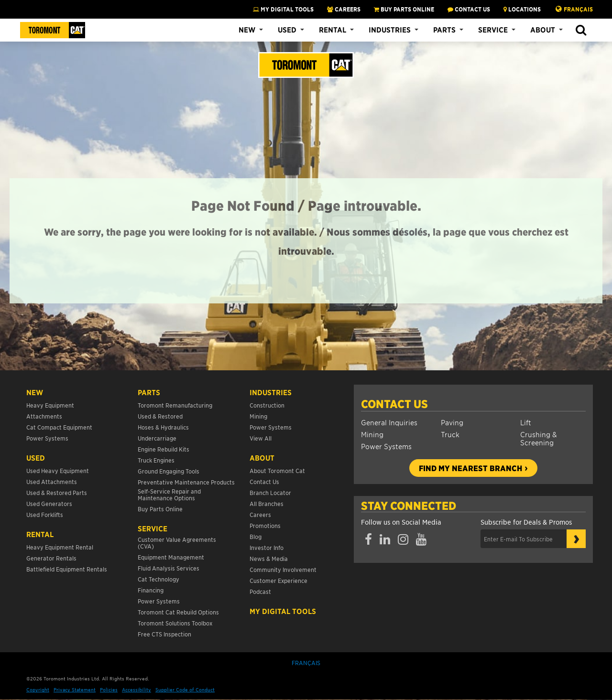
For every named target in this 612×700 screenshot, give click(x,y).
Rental (333, 30)
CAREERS (344, 9)
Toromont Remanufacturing (175, 405)
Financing (151, 590)
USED (36, 458)
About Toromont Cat (277, 470)
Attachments (44, 416)
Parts (444, 30)
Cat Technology (158, 579)
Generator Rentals (51, 558)
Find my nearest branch (470, 468)
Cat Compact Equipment (59, 427)
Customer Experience (279, 580)
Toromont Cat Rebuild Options (178, 612)
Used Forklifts (45, 514)
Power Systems (386, 446)
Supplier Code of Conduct (185, 689)
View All (261, 438)
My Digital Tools (283, 9)
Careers (260, 514)
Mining (372, 434)
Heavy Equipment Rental (60, 547)
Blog (256, 536)
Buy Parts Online (160, 509)
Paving (452, 422)
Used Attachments (52, 481)
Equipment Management (171, 557)
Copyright (38, 689)
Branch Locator (270, 492)
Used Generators (49, 503)
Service (493, 30)
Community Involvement (283, 569)
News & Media (269, 558)
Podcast (260, 591)
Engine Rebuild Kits (164, 449)
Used (287, 30)
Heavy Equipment (50, 405)
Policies (109, 689)
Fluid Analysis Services (169, 568)
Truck (450, 434)
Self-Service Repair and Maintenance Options (169, 494)
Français (578, 9)
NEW (35, 392)
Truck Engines (156, 460)
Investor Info (267, 547)
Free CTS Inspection (164, 634)
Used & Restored (160, 416)
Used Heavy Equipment (58, 470)
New (247, 30)
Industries (390, 30)
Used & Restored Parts (57, 492)
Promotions (265, 525)
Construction (267, 405)
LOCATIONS (522, 9)
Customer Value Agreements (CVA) (177, 543)
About (543, 30)
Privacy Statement (75, 689)
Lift (526, 422)
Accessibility (137, 689)
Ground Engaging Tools (169, 471)
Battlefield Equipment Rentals (67, 569)
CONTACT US (469, 9)
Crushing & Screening (539, 438)
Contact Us (394, 404)
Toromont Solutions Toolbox (175, 623)
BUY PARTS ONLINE (404, 9)
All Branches (267, 503)
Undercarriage (157, 438)
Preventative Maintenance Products (186, 482)
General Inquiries (389, 422)
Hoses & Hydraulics (163, 427)
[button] (581, 30)
